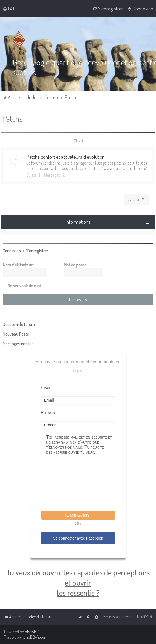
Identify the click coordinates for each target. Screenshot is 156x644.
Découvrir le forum (19, 324)
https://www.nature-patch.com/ (119, 168)
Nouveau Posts (16, 334)
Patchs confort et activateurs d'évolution (65, 157)
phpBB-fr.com (36, 637)
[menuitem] (9, 9)
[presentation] (83, 483)
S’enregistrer (37, 250)
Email (46, 387)
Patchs (13, 118)
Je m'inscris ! (78, 515)
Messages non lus (18, 343)
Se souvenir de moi (24, 285)
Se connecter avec (78, 538)
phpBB (31, 632)
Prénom (48, 412)
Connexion (12, 250)
